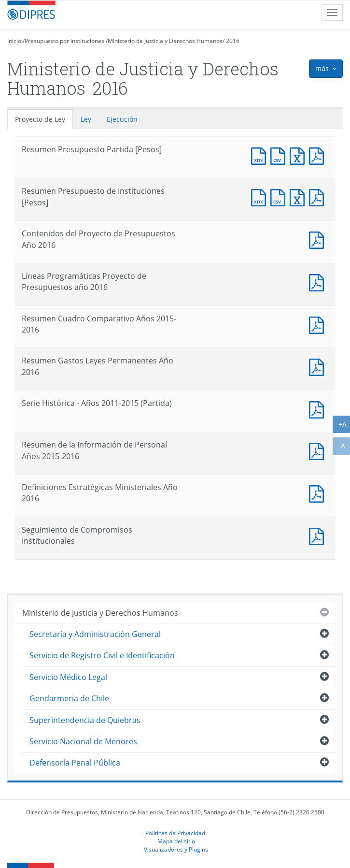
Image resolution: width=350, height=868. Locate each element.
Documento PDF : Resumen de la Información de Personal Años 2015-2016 (319, 450)
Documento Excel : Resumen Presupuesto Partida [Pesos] (299, 155)
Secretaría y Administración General (95, 634)
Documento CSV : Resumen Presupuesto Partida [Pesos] (280, 155)
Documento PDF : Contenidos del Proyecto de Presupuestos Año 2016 (319, 239)
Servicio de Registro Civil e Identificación (102, 655)
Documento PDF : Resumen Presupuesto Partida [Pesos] (319, 155)
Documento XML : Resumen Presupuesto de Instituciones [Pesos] (261, 196)
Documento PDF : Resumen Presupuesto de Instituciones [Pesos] (319, 196)
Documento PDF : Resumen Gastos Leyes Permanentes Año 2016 (319, 366)
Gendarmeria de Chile (69, 698)
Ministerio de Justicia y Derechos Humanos (165, 41)
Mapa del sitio (176, 841)
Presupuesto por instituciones (64, 41)
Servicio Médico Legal (68, 677)
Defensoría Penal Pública (75, 763)
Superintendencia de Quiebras (85, 720)
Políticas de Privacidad (175, 833)
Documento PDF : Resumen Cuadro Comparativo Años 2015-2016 (319, 324)
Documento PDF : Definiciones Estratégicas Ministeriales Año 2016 (319, 493)
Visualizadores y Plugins (176, 849)
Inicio (14, 41)
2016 (233, 41)
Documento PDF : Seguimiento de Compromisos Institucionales (319, 535)
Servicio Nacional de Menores (83, 741)
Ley (86, 119)
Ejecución (122, 119)
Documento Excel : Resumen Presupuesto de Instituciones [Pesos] (299, 196)
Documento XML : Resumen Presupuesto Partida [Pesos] (261, 155)
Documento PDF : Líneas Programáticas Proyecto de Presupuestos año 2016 (319, 282)
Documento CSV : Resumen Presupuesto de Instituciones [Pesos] (280, 196)
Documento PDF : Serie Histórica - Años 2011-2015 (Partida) (319, 409)
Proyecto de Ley (40, 119)
